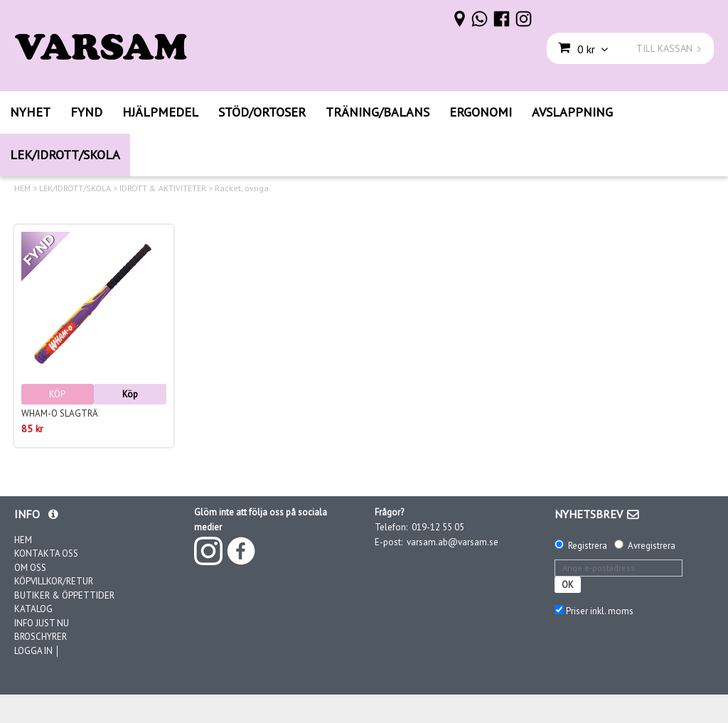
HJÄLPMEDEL (160, 112)
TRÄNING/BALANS (378, 112)
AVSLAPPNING (572, 112)
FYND (86, 112)
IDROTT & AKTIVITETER (163, 188)
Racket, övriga (242, 188)
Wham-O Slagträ (60, 413)
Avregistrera (652, 546)
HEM (22, 188)
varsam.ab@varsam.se (453, 542)
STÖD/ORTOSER (262, 112)
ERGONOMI (481, 112)
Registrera (588, 546)
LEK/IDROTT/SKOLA (65, 155)
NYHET (30, 112)
